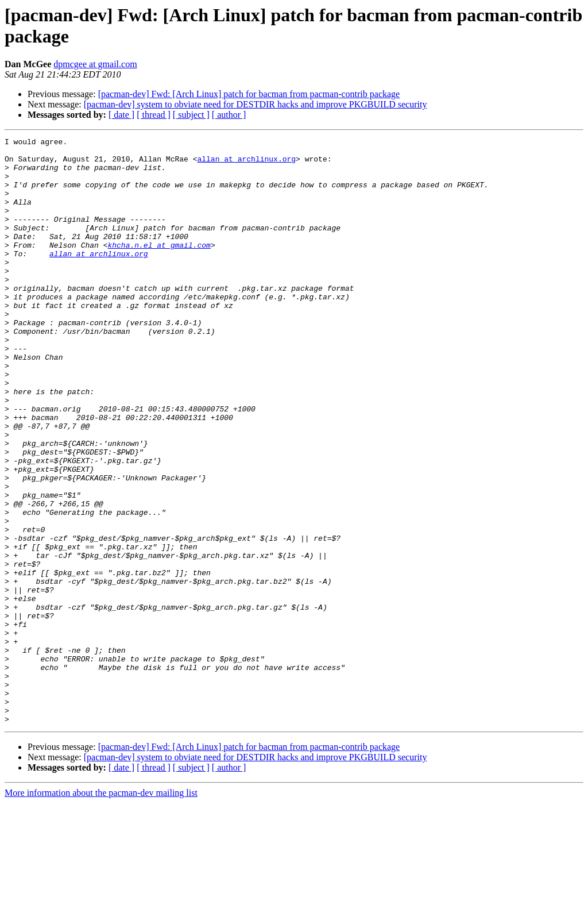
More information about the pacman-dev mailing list (101, 910)
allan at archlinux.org (246, 164)
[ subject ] (191, 115)
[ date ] (121, 115)
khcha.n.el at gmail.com (159, 267)
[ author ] (229, 115)
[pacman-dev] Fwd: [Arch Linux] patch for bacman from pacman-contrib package (249, 94)
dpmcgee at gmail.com (95, 64)
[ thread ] (154, 115)
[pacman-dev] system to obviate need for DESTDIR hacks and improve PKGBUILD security (256, 104)
